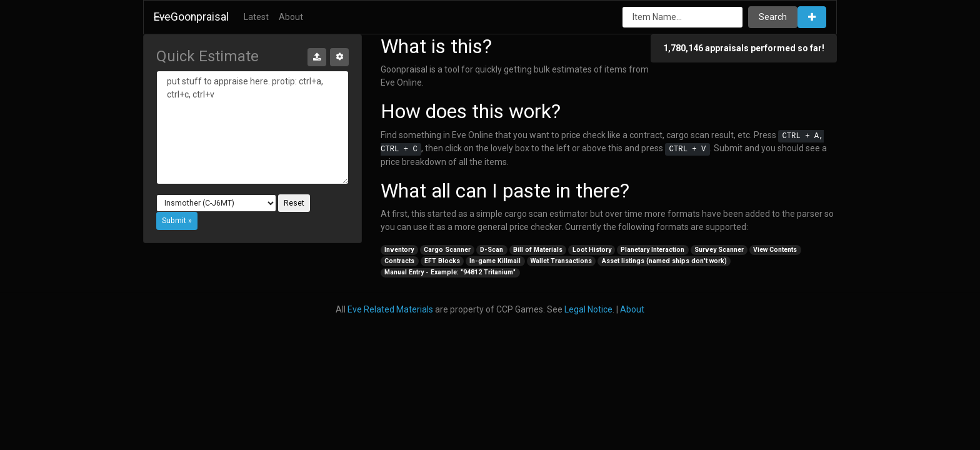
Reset (294, 203)
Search (773, 17)
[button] (812, 17)
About (291, 17)
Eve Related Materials (390, 309)
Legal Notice (588, 309)
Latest (256, 17)
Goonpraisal (191, 17)
